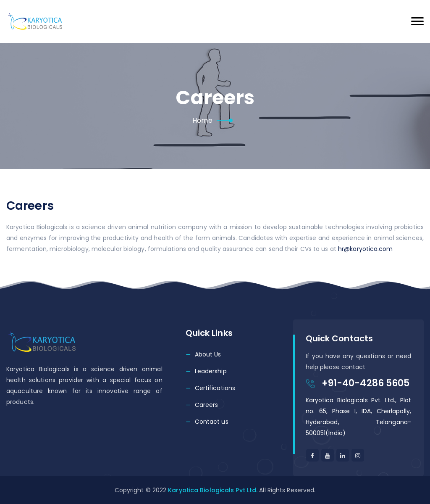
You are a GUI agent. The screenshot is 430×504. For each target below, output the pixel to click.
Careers (207, 405)
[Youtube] (328, 455)
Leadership (211, 371)
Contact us (212, 422)
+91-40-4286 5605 (366, 383)
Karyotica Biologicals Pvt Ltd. (213, 490)
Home (202, 120)
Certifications (215, 388)
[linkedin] (358, 455)
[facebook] (312, 455)
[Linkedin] (343, 455)
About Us (208, 354)
